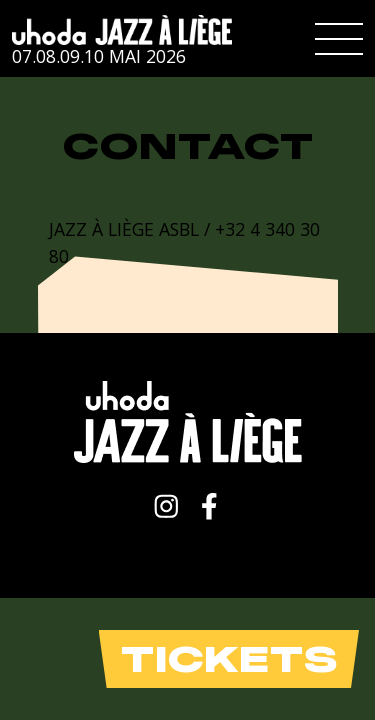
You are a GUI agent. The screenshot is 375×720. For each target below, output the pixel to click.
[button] (339, 39)
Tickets (229, 659)
